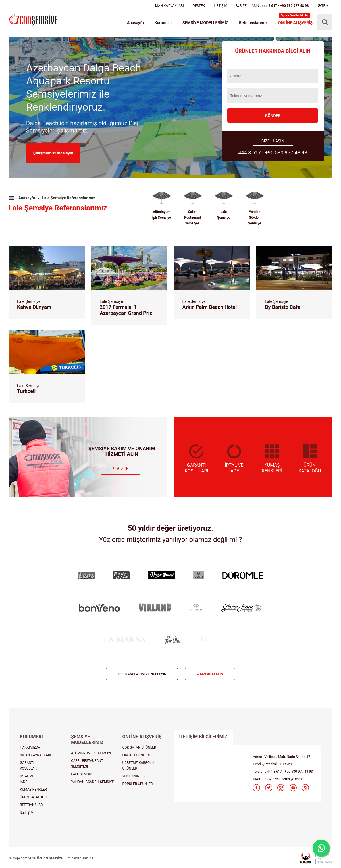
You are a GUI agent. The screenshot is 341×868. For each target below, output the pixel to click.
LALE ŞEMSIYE (82, 774)
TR (323, 6)
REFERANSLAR (31, 805)
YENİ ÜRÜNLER (134, 776)
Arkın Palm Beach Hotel (209, 307)
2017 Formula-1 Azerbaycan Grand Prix (126, 310)
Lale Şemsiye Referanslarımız (69, 198)
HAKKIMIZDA (30, 747)
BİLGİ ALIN (120, 469)
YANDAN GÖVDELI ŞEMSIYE (92, 782)
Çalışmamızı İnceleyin (53, 153)
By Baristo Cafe (283, 307)
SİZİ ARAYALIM (210, 674)
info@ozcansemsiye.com (282, 779)
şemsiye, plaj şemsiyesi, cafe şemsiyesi (33, 20)
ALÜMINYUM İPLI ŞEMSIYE (92, 753)
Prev (16, 136)
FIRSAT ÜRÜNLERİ (136, 755)
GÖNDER (273, 116)
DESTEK (199, 6)
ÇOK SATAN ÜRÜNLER (139, 747)
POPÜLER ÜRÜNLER (137, 784)
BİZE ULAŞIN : (273, 6)
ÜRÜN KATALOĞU (33, 797)
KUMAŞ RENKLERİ (34, 790)
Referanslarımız (253, 23)
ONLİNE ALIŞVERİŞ (295, 23)
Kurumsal (163, 23)
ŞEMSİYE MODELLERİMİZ (205, 23)
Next (325, 136)
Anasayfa (136, 23)
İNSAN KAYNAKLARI (168, 6)
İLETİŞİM (221, 6)
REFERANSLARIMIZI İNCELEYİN (142, 674)
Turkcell (26, 391)
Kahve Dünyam (34, 307)
